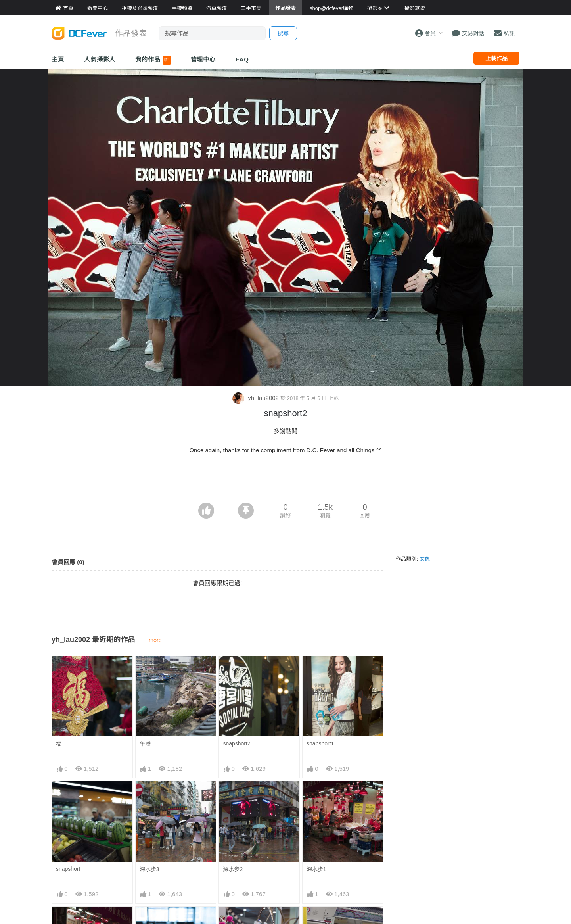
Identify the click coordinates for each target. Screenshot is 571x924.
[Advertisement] (285, 481)
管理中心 (203, 59)
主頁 (58, 59)
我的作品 (153, 60)
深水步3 (149, 869)
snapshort (68, 869)
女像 (425, 559)
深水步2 (233, 869)
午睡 (145, 744)
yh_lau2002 (256, 398)
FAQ (242, 59)
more (155, 640)
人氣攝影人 (100, 59)
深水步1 (316, 869)
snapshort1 (320, 743)
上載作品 (496, 58)
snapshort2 (237, 743)
